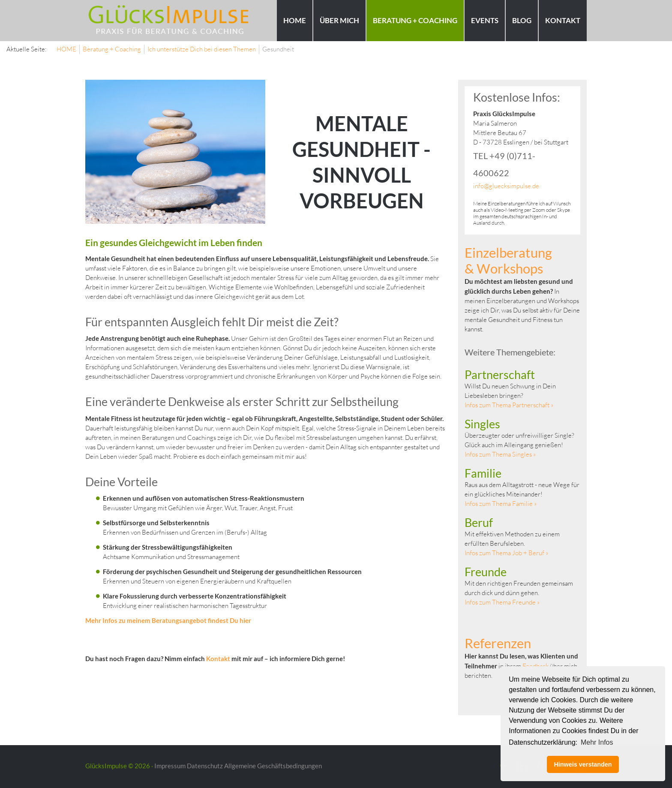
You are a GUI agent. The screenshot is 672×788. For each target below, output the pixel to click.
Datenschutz (205, 766)
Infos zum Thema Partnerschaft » (509, 405)
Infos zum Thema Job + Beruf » (507, 553)
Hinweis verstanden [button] (583, 764)
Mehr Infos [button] (597, 742)
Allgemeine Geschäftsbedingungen (273, 766)
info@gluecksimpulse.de (506, 186)
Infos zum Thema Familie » (501, 504)
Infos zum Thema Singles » (500, 454)
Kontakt (219, 659)
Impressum (170, 766)
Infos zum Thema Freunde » (502, 602)
